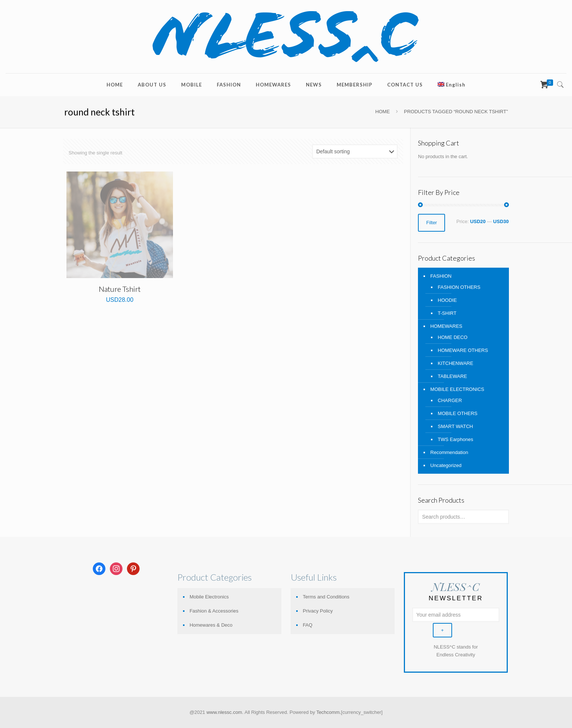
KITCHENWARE (455, 363)
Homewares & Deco (211, 625)
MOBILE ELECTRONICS (457, 389)
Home (383, 112)
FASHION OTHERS (459, 287)
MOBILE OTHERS (457, 413)
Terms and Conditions (326, 597)
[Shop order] (355, 151)
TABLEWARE (452, 376)
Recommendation (449, 452)
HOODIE (447, 300)
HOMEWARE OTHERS (463, 350)
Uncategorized (446, 465)
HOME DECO (452, 337)
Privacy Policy (318, 611)
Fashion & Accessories (214, 611)
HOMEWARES (446, 326)
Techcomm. (329, 712)
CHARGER (450, 400)
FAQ (308, 625)
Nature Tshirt (120, 289)
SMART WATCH (455, 426)
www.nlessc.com (224, 712)
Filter (432, 223)
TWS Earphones (455, 439)
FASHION (441, 276)
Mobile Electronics (209, 597)
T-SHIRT (447, 313)
